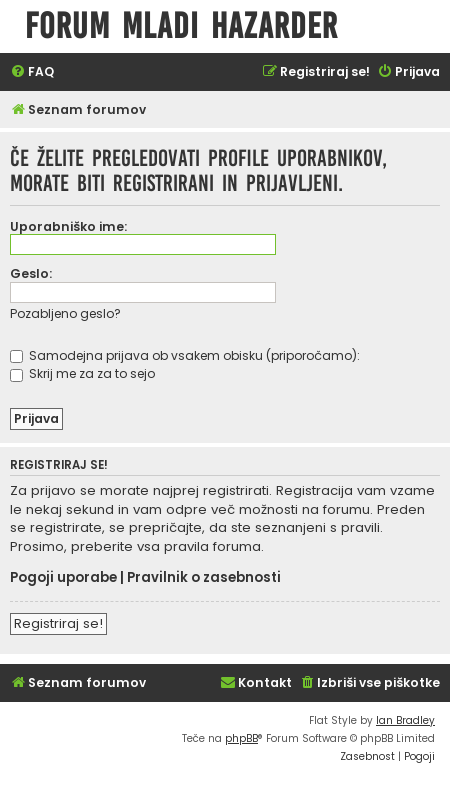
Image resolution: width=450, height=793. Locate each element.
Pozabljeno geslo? (65, 313)
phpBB (241, 738)
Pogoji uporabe (63, 578)
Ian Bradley (405, 720)
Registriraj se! (58, 623)
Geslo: (31, 273)
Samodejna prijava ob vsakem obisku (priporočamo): (185, 355)
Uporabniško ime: (68, 226)
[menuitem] (32, 72)
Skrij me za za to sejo (82, 373)
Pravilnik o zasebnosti (204, 578)
